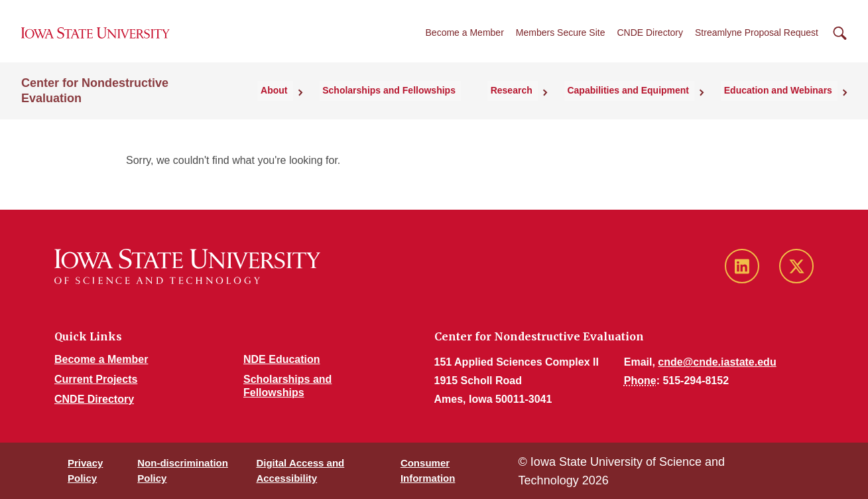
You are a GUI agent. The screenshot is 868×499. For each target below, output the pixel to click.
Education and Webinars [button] (783, 102)
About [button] (313, 102)
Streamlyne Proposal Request (757, 39)
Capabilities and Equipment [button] (642, 102)
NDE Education (282, 359)
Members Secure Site (561, 39)
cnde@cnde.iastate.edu (717, 362)
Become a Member (465, 39)
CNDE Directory (650, 39)
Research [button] (533, 102)
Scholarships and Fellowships (420, 102)
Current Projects (96, 379)
